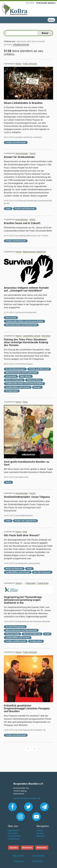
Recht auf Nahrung (14, 380)
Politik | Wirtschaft (30, 64)
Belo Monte (46, 336)
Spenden (14, 848)
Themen (18, 64)
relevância (21, 41)
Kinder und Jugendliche (25, 521)
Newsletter (27, 848)
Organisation (13, 831)
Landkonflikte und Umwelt (18, 387)
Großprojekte (12, 391)
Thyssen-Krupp (43, 583)
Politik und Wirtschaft (16, 142)
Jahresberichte (14, 836)
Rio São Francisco (42, 572)
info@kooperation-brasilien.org (27, 798)
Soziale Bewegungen (15, 369)
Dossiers (40, 833)
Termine (33, 153)
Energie (37, 387)
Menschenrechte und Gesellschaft (21, 325)
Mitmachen (42, 848)
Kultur (25, 402)
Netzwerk (41, 836)
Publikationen (14, 839)
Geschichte (13, 833)
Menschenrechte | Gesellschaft (34, 252)
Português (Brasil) (46, 3)
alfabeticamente (21, 45)
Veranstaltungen (22, 153)
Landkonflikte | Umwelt (32, 336)
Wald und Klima (34, 380)
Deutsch (30, 3)
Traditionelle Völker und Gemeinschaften (24, 321)
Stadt (8, 209)
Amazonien (11, 318)
